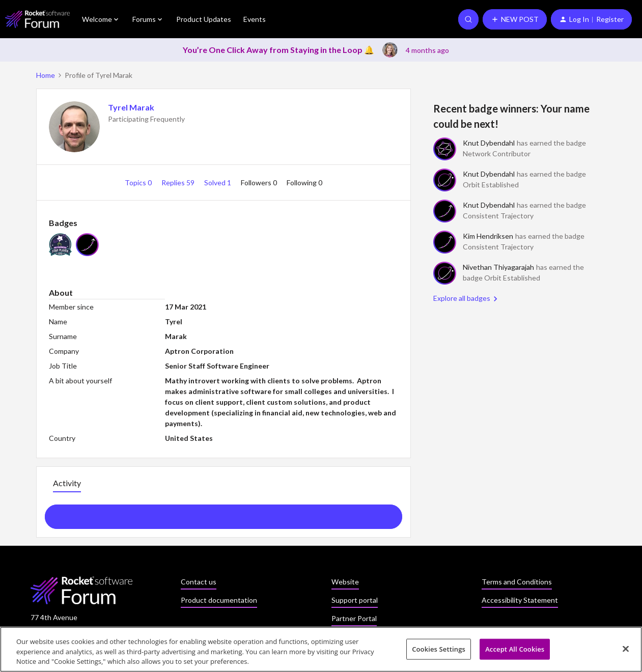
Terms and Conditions (517, 582)
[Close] (626, 649)
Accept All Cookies (515, 649)
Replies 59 (179, 183)
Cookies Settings (439, 649)
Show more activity (223, 514)
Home (46, 75)
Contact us (199, 582)
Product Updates (204, 19)
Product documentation (219, 600)
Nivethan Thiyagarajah (498, 267)
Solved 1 (218, 183)
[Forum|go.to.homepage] (37, 19)
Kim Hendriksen (488, 236)
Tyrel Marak (131, 107)
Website (345, 582)
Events (255, 19)
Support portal (355, 600)
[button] (515, 19)
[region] (321, 649)
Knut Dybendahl (489, 143)
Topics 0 (139, 183)
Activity (67, 483)
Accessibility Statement (520, 600)
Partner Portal (354, 618)
